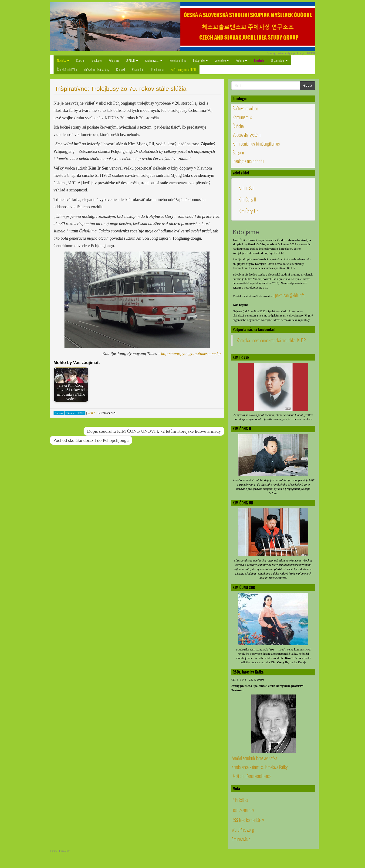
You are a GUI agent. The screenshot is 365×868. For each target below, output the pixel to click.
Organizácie (279, 60)
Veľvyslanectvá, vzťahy (96, 69)
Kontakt (121, 69)
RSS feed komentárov (248, 820)
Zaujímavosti (154, 60)
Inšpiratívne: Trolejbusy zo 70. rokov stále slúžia (121, 89)
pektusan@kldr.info (290, 295)
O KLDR (132, 60)
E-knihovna (157, 69)
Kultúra (241, 60)
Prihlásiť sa (240, 800)
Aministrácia (241, 839)
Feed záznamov (243, 810)
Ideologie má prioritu (248, 161)
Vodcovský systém (247, 135)
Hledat (308, 85)
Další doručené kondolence (251, 776)
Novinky (63, 60)
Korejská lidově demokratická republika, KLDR (271, 340)
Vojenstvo (222, 60)
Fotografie (200, 60)
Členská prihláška (67, 69)
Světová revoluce (245, 108)
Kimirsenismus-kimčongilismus (256, 143)
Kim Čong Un (248, 211)
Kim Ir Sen (246, 187)
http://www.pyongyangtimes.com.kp (191, 354)
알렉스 (92, 413)
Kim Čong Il (247, 199)
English (259, 60)
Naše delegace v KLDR (183, 69)
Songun (238, 152)
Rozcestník (138, 69)
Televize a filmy (178, 60)
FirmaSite (65, 851)
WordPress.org (243, 830)
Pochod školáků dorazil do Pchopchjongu (91, 440)
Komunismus (242, 117)
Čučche (80, 60)
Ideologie (97, 60)
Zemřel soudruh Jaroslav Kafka (254, 758)
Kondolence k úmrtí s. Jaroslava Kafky (260, 767)
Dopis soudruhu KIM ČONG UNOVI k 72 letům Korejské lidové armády (154, 431)
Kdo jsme (114, 60)
